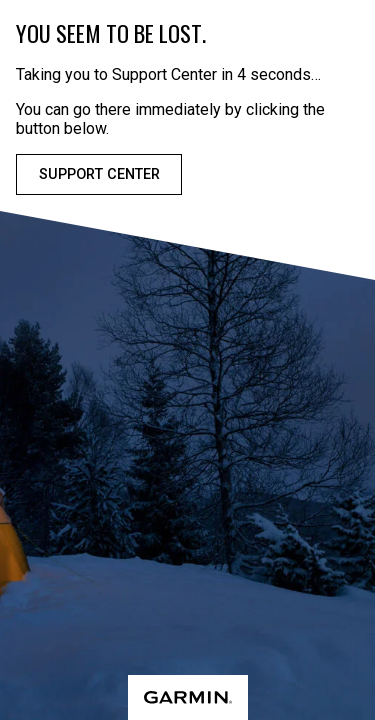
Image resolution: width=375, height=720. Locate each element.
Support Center (99, 174)
